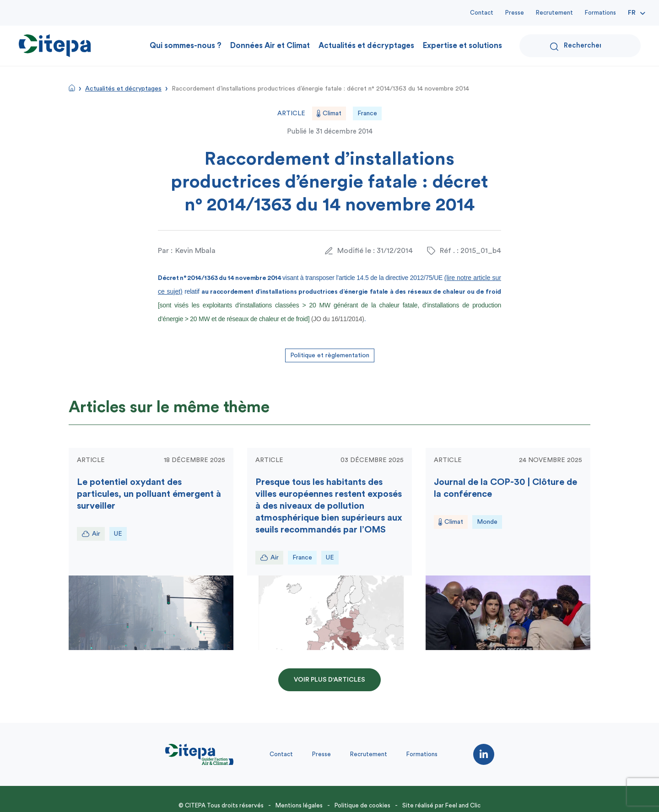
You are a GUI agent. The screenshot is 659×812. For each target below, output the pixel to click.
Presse (515, 13)
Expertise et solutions (462, 46)
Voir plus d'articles (329, 680)
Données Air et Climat (270, 46)
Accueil (72, 88)
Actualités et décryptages (366, 46)
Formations (600, 13)
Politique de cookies (362, 805)
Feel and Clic (463, 805)
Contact (482, 13)
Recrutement (554, 13)
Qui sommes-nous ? (186, 46)
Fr (632, 13)
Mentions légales (299, 805)
